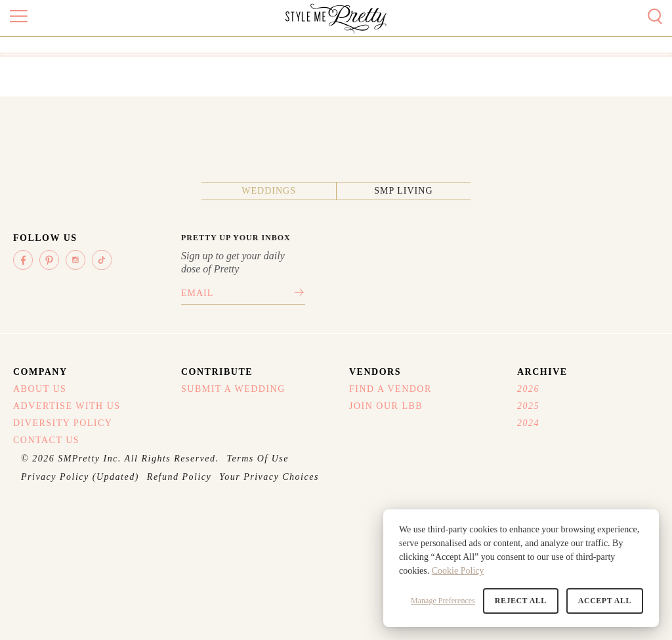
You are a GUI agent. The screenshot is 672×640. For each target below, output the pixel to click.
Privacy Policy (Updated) (80, 477)
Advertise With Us (67, 406)
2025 (528, 406)
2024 (528, 423)
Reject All (521, 601)
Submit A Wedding (233, 389)
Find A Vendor (390, 389)
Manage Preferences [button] (443, 601)
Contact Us (46, 440)
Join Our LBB (386, 406)
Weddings (269, 191)
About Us (40, 389)
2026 (528, 389)
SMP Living (403, 191)
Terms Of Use (258, 459)
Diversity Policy (63, 423)
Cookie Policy (458, 571)
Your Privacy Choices (269, 477)
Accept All (605, 601)
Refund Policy (179, 477)
